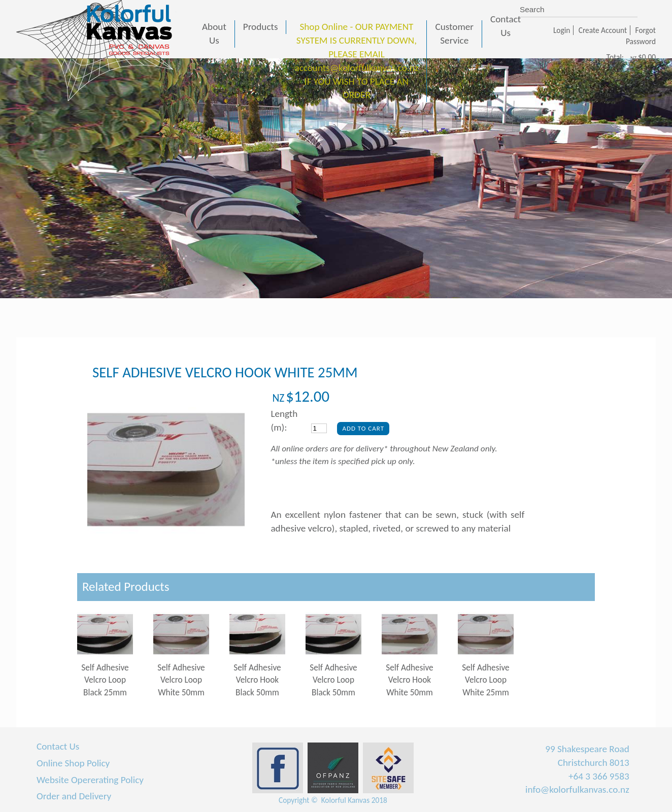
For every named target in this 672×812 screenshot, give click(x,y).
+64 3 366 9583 (599, 776)
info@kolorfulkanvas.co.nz (577, 789)
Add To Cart (363, 428)
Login (562, 30)
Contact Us (58, 746)
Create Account (603, 30)
